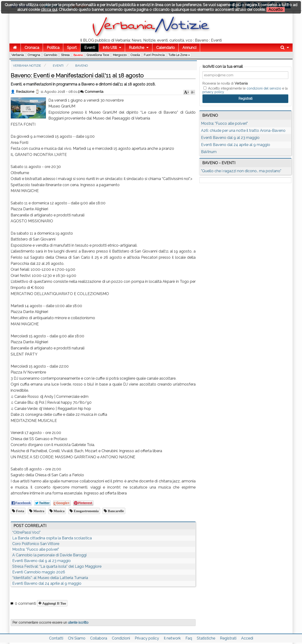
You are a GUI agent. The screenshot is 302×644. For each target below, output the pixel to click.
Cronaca (32, 48)
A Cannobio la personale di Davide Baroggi (49, 555)
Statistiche (206, 638)
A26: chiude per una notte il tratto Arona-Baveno (243, 131)
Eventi (90, 48)
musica (59, 511)
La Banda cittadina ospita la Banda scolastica (52, 538)
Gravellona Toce (98, 55)
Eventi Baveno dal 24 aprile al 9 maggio (47, 583)
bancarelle (115, 511)
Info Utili (110, 48)
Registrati (228, 638)
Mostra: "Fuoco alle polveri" (36, 549)
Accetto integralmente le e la (245, 90)
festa (20, 511)
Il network (172, 638)
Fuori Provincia (154, 55)
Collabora (99, 638)
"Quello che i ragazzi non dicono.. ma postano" (241, 171)
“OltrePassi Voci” (26, 532)
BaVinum (209, 152)
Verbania (18, 55)
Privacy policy (147, 638)
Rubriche (136, 48)
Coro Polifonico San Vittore (36, 544)
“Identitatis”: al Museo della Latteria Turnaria (50, 578)
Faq (189, 638)
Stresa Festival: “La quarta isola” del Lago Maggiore (57, 566)
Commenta (92, 92)
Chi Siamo (77, 638)
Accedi (247, 638)
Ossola (135, 55)
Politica (53, 48)
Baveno (78, 55)
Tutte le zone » (179, 55)
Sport (72, 48)
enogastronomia (86, 511)
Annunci (189, 48)
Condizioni (121, 638)
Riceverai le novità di (225, 83)
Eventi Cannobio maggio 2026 (39, 572)
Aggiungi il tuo (54, 603)
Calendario (166, 48)
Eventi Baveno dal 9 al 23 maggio (42, 561)
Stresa (65, 55)
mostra (38, 511)
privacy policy (213, 92)
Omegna (34, 55)
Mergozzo (120, 55)
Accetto (276, 10)
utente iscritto (78, 623)
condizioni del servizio (264, 88)
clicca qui (49, 10)
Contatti (56, 638)
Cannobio (50, 55)
